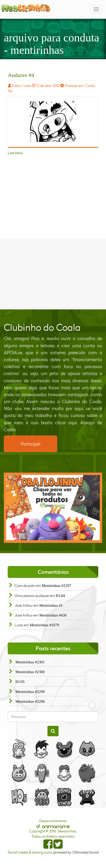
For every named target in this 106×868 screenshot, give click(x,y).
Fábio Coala (22, 86)
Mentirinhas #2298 (30, 701)
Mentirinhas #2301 (30, 662)
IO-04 (60, 596)
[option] (53, 508)
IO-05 (20, 682)
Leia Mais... (16, 153)
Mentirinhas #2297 (56, 586)
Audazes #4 (21, 75)
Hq (10, 91)
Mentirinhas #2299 (30, 692)
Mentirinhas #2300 (30, 672)
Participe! (31, 444)
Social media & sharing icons (30, 852)
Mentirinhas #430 (53, 615)
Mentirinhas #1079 (44, 625)
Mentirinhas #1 (51, 605)
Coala (90, 86)
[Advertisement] (53, 273)
